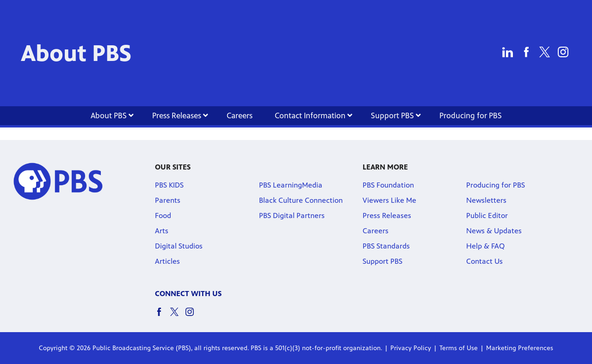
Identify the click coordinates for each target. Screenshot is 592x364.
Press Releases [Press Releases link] (180, 115)
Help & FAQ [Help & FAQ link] (485, 246)
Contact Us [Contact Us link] (484, 261)
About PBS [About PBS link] (112, 115)
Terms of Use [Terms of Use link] (459, 348)
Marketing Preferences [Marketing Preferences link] (520, 348)
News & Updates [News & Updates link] (494, 231)
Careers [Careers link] (240, 115)
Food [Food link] (163, 215)
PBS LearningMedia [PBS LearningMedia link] (291, 185)
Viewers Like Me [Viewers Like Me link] (389, 200)
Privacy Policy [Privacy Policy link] (411, 348)
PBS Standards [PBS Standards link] (386, 246)
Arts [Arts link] (162, 231)
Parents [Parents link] (168, 200)
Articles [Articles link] (167, 261)
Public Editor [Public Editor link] (487, 215)
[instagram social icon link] (193, 316)
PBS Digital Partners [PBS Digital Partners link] (292, 215)
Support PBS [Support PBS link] (396, 115)
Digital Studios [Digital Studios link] (179, 246)
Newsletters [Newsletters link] (486, 200)
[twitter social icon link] (178, 316)
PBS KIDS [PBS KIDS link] (169, 185)
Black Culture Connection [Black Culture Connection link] (301, 200)
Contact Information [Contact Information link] (314, 115)
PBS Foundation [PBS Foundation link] (388, 185)
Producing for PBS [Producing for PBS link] (471, 115)
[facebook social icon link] (163, 316)
